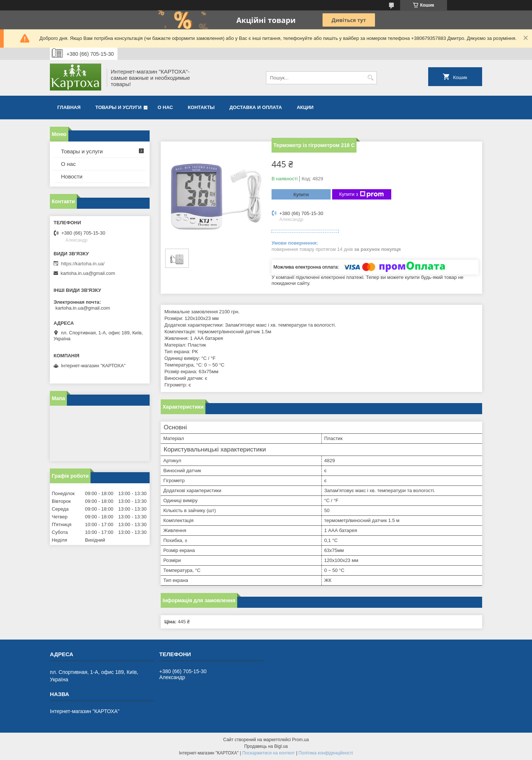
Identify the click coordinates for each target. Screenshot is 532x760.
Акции (305, 107)
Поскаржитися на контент (269, 753)
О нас (166, 107)
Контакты (201, 107)
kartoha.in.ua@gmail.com (88, 273)
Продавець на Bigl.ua (266, 746)
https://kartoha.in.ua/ (83, 264)
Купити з (362, 194)
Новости (72, 176)
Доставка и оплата (256, 107)
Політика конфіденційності (326, 753)
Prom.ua (301, 740)
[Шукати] (370, 78)
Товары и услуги (118, 107)
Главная (69, 107)
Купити (301, 195)
